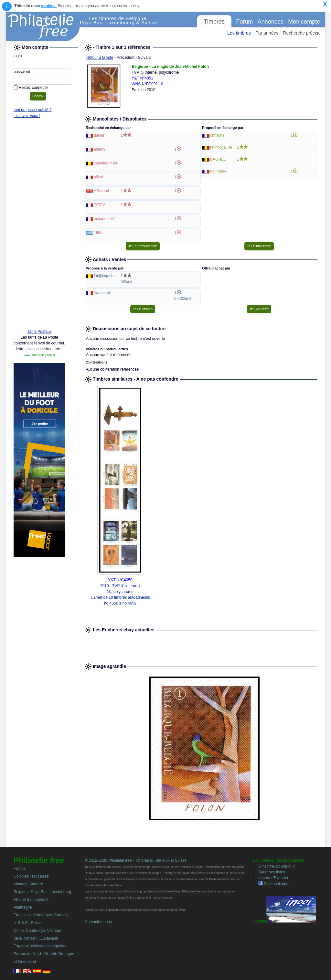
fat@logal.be (221, 147)
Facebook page (274, 884)
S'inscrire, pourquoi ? (276, 866)
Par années (267, 33)
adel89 (100, 149)
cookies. (49, 6)
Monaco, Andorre (28, 884)
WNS (182, 910)
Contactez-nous (98, 922)
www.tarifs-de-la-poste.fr (39, 355)
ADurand (101, 191)
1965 (98, 233)
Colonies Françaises (31, 876)
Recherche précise (302, 33)
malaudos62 (104, 219)
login (18, 56)
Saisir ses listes (272, 872)
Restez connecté (33, 88)
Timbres (214, 22)
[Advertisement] (39, 225)
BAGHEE (218, 159)
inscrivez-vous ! (27, 116)
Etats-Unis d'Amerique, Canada (41, 915)
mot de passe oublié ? (32, 110)
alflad (98, 177)
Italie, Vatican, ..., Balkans (36, 938)
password (22, 72)
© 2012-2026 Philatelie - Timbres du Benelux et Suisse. (136, 860)
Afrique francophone (31, 900)
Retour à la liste (100, 58)
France (20, 869)
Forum (244, 22)
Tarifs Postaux (39, 332)
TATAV (99, 205)
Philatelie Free (43, 26)
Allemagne (23, 907)
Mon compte (304, 22)
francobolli (103, 293)
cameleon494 (105, 163)
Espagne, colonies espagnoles (40, 946)
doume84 (218, 171)
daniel (99, 135)
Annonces (271, 22)
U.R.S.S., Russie (28, 923)
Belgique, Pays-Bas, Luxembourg (42, 892)
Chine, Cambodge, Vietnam (37, 931)
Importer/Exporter (273, 878)
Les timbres (239, 33)
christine (217, 135)
